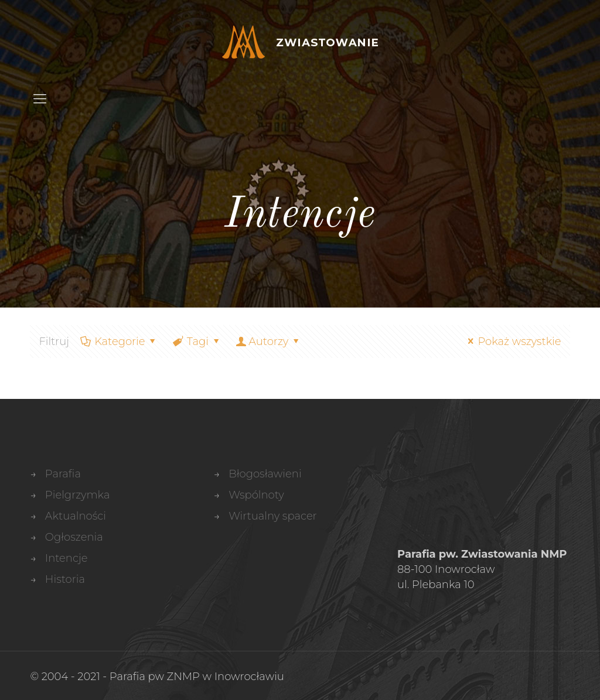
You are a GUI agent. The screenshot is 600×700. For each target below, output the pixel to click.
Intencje (67, 558)
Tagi (197, 342)
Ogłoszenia (74, 537)
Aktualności (76, 516)
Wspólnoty (256, 495)
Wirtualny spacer (273, 516)
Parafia (63, 474)
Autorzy (268, 342)
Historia (65, 579)
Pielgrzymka (78, 495)
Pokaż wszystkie (512, 342)
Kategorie (119, 342)
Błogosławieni (265, 474)
